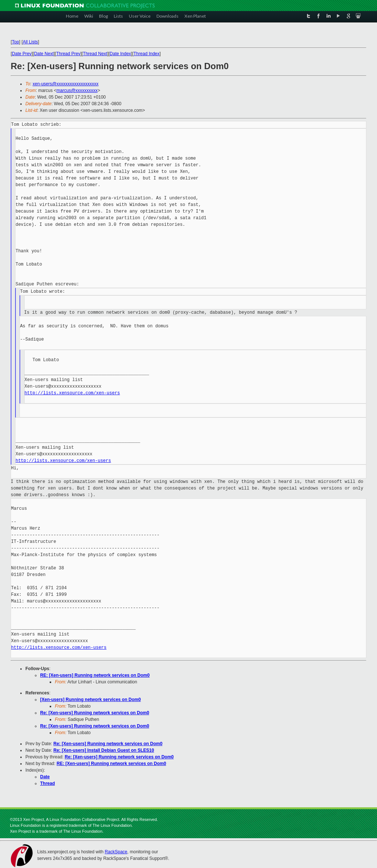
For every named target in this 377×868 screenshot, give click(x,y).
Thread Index (147, 54)
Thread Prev (68, 54)
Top (15, 42)
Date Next (44, 54)
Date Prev (22, 54)
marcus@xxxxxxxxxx (77, 90)
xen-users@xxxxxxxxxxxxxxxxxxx (66, 84)
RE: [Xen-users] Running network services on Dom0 (95, 675)
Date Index (120, 54)
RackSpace (116, 852)
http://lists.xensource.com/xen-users (72, 393)
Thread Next (95, 54)
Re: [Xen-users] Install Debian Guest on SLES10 (104, 750)
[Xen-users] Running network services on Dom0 (90, 700)
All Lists (30, 42)
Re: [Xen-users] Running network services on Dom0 (95, 713)
